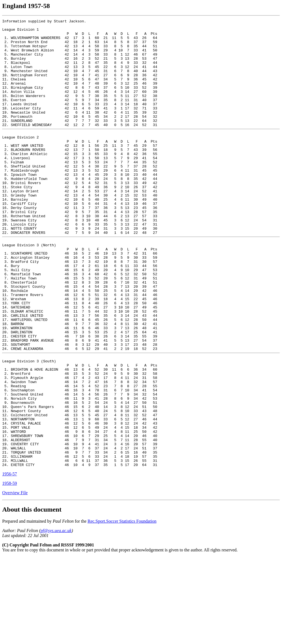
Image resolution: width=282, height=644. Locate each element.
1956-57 (10, 561)
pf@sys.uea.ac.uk (56, 618)
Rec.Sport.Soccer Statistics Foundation (122, 608)
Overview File (15, 580)
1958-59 (10, 570)
